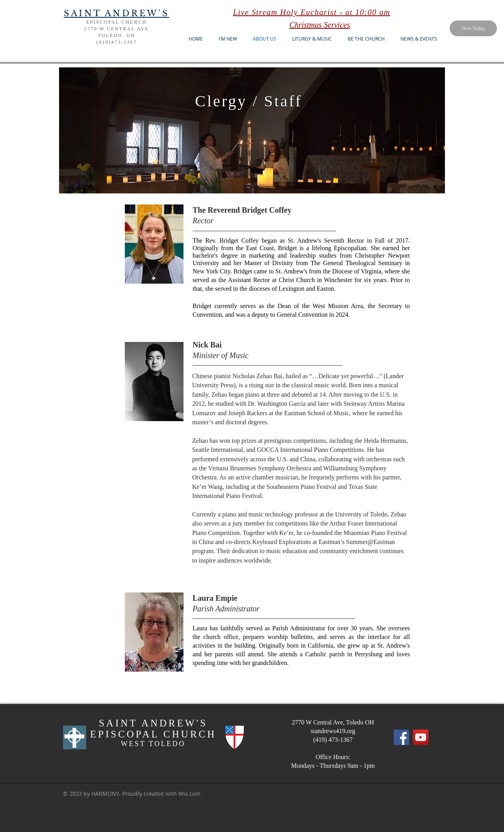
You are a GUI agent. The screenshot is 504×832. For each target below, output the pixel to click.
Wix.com (189, 794)
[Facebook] (401, 737)
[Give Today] (473, 28)
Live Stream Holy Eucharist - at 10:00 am (312, 12)
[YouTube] (421, 737)
